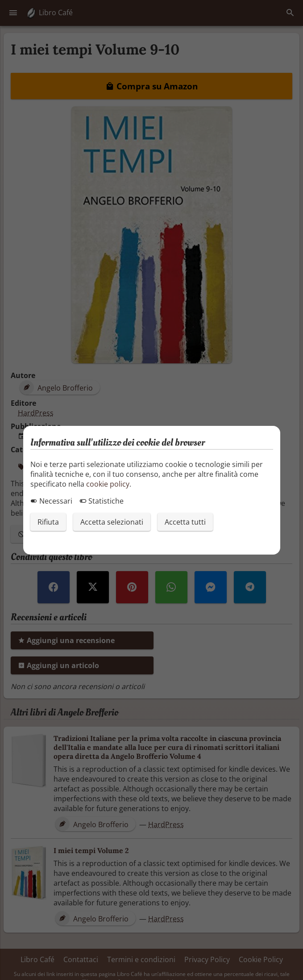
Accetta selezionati (112, 522)
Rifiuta (48, 522)
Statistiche (102, 501)
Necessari (51, 501)
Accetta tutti (185, 522)
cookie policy (108, 484)
